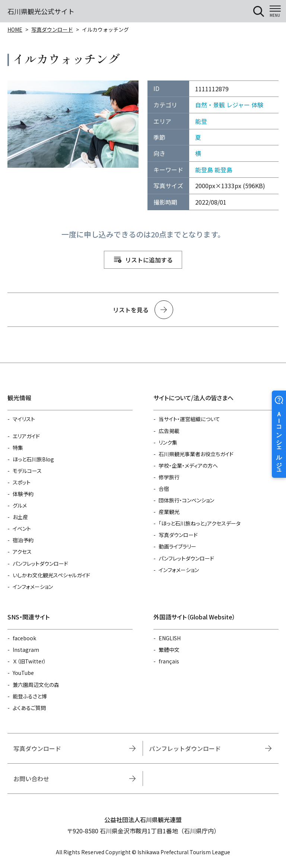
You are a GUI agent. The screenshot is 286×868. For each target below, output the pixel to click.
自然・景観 (210, 105)
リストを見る (131, 310)
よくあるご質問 (29, 708)
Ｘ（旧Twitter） (29, 661)
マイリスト (24, 419)
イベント (22, 528)
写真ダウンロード (52, 29)
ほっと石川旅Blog (33, 459)
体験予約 (23, 494)
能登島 (204, 170)
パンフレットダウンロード (40, 564)
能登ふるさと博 (30, 696)
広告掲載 (169, 431)
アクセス (22, 552)
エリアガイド (26, 436)
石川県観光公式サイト (41, 11)
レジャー (238, 105)
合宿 (164, 489)
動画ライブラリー (177, 546)
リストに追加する (149, 260)
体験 (257, 105)
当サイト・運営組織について (189, 419)
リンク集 (168, 442)
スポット (22, 482)
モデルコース (27, 471)
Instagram (26, 650)
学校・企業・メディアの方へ (188, 465)
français (169, 661)
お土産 (20, 517)
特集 (18, 448)
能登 (201, 121)
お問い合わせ (31, 779)
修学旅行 (169, 477)
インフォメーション (33, 587)
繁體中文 (169, 650)
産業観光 (169, 512)
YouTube (23, 673)
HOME (15, 29)
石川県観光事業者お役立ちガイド (196, 454)
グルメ (20, 505)
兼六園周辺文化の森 (36, 685)
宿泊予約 (23, 540)
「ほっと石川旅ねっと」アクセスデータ (200, 523)
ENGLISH (170, 638)
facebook (24, 638)
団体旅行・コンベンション (186, 500)
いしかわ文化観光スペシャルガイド (51, 575)
